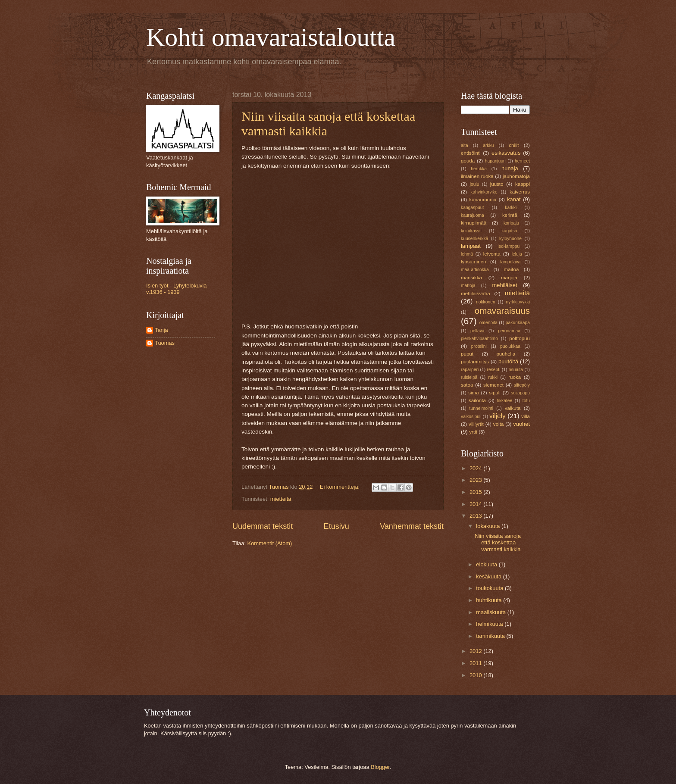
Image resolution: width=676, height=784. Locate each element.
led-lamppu (509, 246)
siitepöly (522, 385)
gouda (468, 161)
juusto (497, 184)
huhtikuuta (490, 600)
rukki (493, 377)
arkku (488, 145)
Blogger (380, 767)
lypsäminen (474, 262)
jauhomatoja (516, 176)
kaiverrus (520, 192)
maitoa (512, 269)
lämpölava (510, 262)
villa (526, 416)
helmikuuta (490, 624)
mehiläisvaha (476, 294)
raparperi (470, 370)
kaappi (523, 184)
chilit (514, 145)
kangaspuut (472, 208)
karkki (511, 208)
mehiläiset (505, 285)
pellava (477, 331)
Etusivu (336, 526)
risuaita (516, 370)
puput (467, 354)
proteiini (479, 346)
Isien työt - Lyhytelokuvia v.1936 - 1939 (177, 289)
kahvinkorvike (484, 192)
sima (473, 393)
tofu (526, 401)
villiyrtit (476, 424)
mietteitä (281, 499)
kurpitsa (509, 231)
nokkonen (486, 302)
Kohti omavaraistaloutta (271, 37)
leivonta (492, 254)
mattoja (468, 286)
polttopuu (520, 338)
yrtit (473, 432)
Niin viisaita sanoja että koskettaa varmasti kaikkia (498, 543)
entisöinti (471, 153)
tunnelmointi (482, 408)
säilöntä (477, 400)
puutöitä (508, 361)
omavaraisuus (502, 311)
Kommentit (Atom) (270, 543)
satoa (467, 385)
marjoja (509, 278)
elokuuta (487, 564)
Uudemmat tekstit (263, 526)
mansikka (471, 278)
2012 (476, 651)
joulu (475, 184)
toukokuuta (490, 588)
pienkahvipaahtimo (479, 339)
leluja (517, 254)
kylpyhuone (510, 239)
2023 (476, 480)
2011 (476, 663)
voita (498, 424)
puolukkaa (510, 346)
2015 (476, 492)
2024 (476, 468)
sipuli (495, 393)
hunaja (510, 168)
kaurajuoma (473, 215)
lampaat (471, 246)
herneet (522, 161)
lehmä (467, 254)
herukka (479, 169)
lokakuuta (489, 526)
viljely (498, 416)
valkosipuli (471, 417)
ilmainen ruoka (477, 176)
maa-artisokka (475, 270)
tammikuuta (491, 636)
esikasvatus (506, 153)
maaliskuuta (491, 612)
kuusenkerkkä (475, 239)
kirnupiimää (474, 223)
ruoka (515, 377)
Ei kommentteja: (341, 487)
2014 (476, 504)
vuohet (521, 424)
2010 (476, 675)
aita (465, 145)
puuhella (506, 354)
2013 (476, 516)
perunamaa (509, 331)
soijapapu (520, 393)
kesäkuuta (489, 576)
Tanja (161, 330)
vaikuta (513, 408)
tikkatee (505, 401)
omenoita (488, 323)
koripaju (511, 223)
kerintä (510, 215)
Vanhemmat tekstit (412, 526)
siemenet (493, 385)
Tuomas (165, 343)
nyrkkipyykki (518, 302)
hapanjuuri (495, 161)
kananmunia (483, 200)
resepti (494, 370)
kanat (514, 199)
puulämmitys (475, 362)
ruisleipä (469, 377)
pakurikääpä (518, 323)
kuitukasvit (471, 231)
